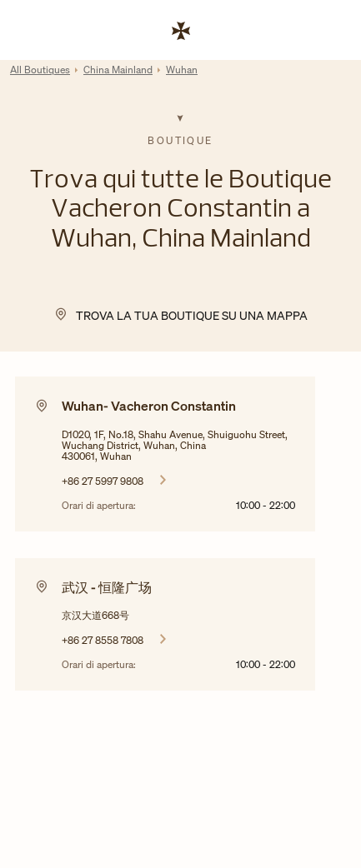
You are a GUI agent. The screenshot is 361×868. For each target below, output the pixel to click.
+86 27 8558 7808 (103, 640)
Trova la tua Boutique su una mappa (192, 315)
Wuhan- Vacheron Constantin (149, 406)
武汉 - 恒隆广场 (107, 587)
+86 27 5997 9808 (103, 481)
